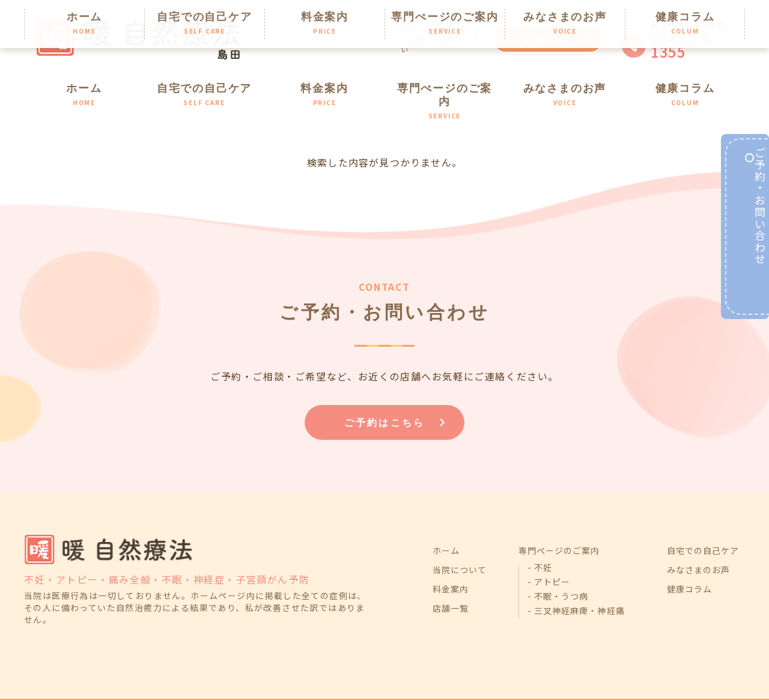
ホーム (84, 85)
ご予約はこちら (385, 392)
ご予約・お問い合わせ (750, 232)
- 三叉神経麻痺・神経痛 (576, 586)
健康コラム (685, 85)
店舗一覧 (548, 39)
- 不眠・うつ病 (558, 571)
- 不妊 (540, 543)
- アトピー (549, 557)
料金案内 (325, 85)
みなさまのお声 (565, 85)
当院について (460, 545)
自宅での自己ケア (205, 85)
